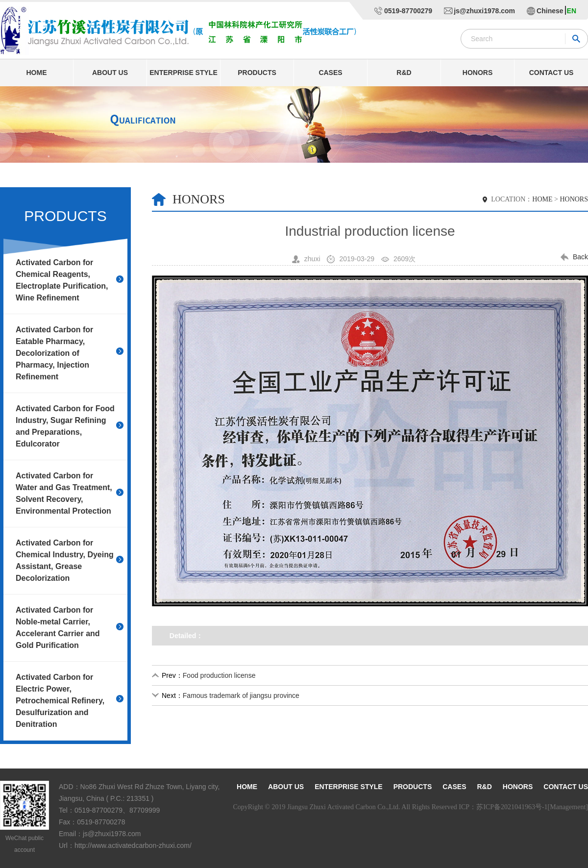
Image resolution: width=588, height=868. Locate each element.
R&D (404, 73)
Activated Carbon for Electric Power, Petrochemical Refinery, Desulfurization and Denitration (60, 701)
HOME (542, 199)
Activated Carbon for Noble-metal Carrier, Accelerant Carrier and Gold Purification (58, 628)
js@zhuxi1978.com (484, 11)
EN (572, 11)
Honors (478, 73)
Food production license (219, 675)
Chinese (550, 11)
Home (37, 73)
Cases (330, 73)
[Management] (568, 807)
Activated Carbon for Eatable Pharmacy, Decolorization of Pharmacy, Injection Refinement (54, 353)
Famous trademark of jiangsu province (241, 695)
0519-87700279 (408, 11)
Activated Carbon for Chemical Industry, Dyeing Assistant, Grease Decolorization (65, 560)
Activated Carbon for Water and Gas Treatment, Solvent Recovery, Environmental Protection (64, 493)
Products (257, 73)
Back (580, 257)
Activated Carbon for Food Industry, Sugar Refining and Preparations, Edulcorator (65, 426)
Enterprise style (183, 73)
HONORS (574, 199)
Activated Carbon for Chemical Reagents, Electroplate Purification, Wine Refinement (62, 280)
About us (110, 73)
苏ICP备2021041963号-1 (512, 807)
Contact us (551, 73)
